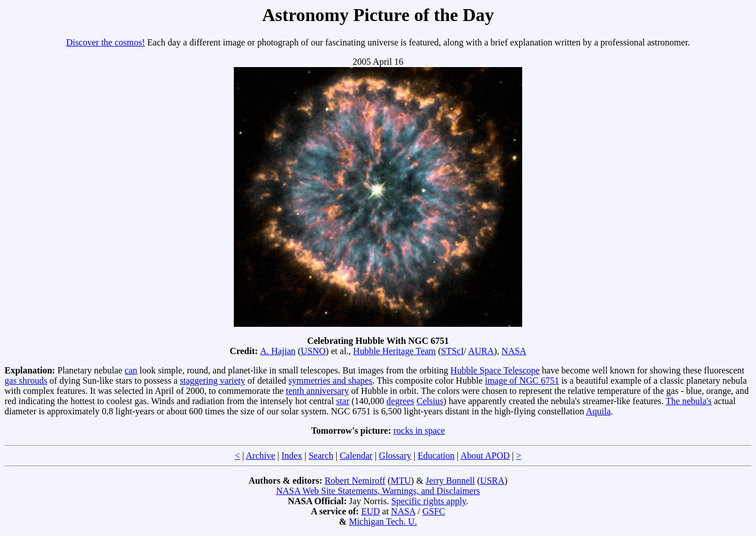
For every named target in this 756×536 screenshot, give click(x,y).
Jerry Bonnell (450, 481)
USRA (492, 481)
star (343, 401)
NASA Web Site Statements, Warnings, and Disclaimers (378, 491)
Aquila (598, 411)
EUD (371, 511)
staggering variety (212, 381)
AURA (481, 351)
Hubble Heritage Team (394, 351)
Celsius (430, 401)
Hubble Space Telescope (495, 370)
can (131, 370)
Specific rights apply (429, 501)
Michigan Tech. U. (383, 522)
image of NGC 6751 (522, 381)
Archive (261, 456)
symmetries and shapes (331, 381)
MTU (401, 481)
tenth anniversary (318, 391)
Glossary (395, 456)
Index (292, 456)
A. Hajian (278, 351)
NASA (514, 351)
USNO (313, 351)
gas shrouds (26, 381)
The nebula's (689, 401)
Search (321, 456)
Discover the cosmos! (106, 42)
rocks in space (419, 431)
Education (436, 456)
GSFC (433, 511)
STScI (452, 351)
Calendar (356, 456)
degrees (400, 401)
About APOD (485, 456)
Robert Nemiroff (355, 481)
